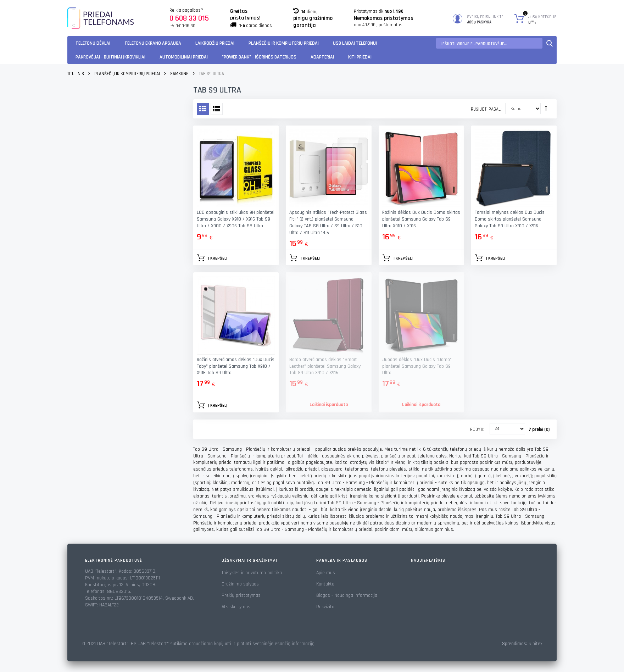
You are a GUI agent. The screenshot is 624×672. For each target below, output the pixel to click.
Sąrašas (217, 109)
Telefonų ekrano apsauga (153, 43)
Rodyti (477, 429)
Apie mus (326, 573)
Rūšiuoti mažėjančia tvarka (546, 108)
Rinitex (536, 644)
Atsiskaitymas (236, 607)
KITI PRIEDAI (360, 57)
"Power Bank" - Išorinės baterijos (259, 57)
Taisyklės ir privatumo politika (252, 573)
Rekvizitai (326, 607)
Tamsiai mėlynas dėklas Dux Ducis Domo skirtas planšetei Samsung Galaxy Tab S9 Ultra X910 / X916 (510, 219)
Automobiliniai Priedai (184, 57)
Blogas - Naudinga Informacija (347, 595)
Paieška (550, 43)
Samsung (179, 74)
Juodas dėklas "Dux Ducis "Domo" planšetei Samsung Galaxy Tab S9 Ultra (417, 366)
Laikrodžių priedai (215, 43)
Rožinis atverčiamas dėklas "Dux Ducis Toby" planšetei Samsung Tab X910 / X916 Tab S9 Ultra (236, 366)
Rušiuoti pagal (486, 109)
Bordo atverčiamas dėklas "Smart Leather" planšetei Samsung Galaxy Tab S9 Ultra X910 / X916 (325, 366)
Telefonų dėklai (93, 43)
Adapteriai (322, 57)
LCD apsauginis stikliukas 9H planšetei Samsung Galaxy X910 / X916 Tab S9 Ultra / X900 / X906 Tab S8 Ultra (236, 219)
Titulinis (76, 74)
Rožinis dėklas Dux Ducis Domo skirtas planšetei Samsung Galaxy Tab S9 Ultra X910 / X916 (421, 219)
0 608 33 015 (189, 18)
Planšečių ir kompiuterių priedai (284, 43)
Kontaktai (326, 584)
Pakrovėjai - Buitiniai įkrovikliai (110, 57)
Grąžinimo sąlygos (240, 584)
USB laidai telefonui (355, 43)
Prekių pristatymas (241, 595)
